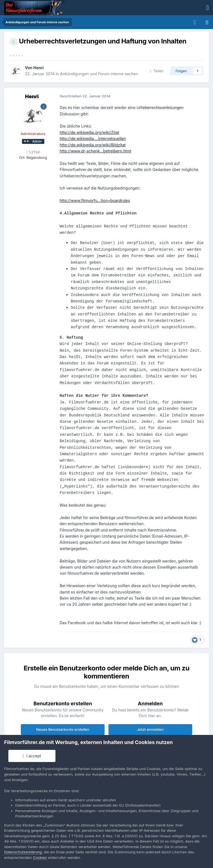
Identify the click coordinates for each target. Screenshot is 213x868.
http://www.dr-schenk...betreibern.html (95, 151)
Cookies (40, 857)
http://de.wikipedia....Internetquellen (93, 138)
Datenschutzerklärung (23, 852)
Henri (38, 68)
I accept (32, 756)
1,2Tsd (33, 152)
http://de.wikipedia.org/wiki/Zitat (89, 132)
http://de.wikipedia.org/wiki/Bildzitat (93, 145)
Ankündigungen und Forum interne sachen (99, 74)
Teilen (157, 71)
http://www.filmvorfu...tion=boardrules (95, 200)
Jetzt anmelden (150, 729)
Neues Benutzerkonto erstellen (63, 729)
